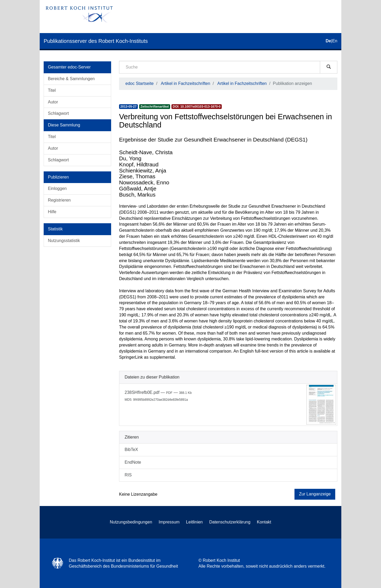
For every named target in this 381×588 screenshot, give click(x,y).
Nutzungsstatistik (64, 241)
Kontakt (264, 522)
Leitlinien (194, 522)
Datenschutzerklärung (230, 522)
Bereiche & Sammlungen (71, 79)
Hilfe (52, 212)
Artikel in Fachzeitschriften (186, 83)
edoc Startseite (140, 83)
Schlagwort (58, 113)
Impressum (169, 522)
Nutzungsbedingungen (131, 522)
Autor (53, 102)
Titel (52, 90)
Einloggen (57, 188)
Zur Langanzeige (315, 494)
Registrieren (59, 200)
